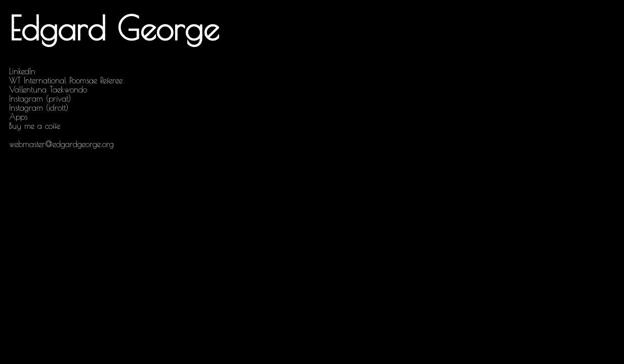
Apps (18, 117)
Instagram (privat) (40, 99)
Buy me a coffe (35, 126)
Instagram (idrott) (39, 108)
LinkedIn (22, 71)
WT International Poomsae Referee (66, 80)
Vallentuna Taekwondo (48, 89)
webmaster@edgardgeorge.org (61, 144)
